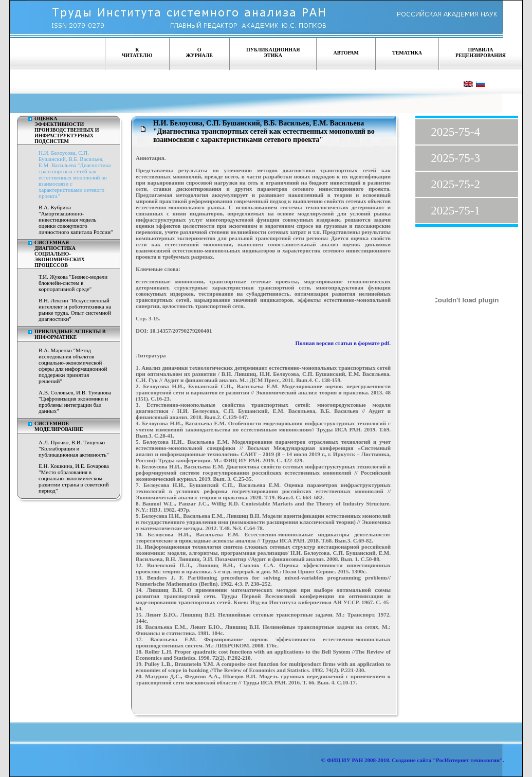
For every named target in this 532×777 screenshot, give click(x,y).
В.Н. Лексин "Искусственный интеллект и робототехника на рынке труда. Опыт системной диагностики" (75, 310)
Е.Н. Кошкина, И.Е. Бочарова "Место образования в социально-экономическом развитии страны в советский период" (74, 478)
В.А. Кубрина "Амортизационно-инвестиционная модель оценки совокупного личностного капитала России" (76, 220)
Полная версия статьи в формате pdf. (343, 343)
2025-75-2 (455, 184)
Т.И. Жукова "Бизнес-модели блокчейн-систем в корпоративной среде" (73, 283)
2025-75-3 (455, 158)
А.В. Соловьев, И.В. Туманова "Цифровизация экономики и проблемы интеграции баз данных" (75, 402)
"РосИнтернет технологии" (467, 760)
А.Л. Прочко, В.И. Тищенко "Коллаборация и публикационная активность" (74, 448)
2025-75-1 (455, 211)
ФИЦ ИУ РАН (345, 760)
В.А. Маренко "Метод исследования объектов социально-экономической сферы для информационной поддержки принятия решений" (73, 366)
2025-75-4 (455, 132)
